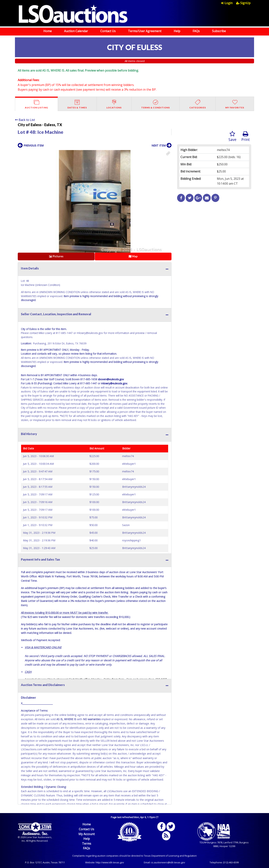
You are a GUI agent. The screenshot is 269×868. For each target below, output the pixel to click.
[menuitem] (229, 3)
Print (246, 137)
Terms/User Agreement (145, 31)
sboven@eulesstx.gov (111, 379)
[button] (168, 153)
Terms (87, 844)
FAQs (196, 31)
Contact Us (108, 31)
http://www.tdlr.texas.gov (110, 862)
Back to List (25, 120)
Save (232, 137)
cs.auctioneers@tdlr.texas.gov (168, 862)
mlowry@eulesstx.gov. (114, 383)
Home (48, 31)
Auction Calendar (76, 31)
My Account (87, 834)
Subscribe (219, 31)
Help (177, 31)
